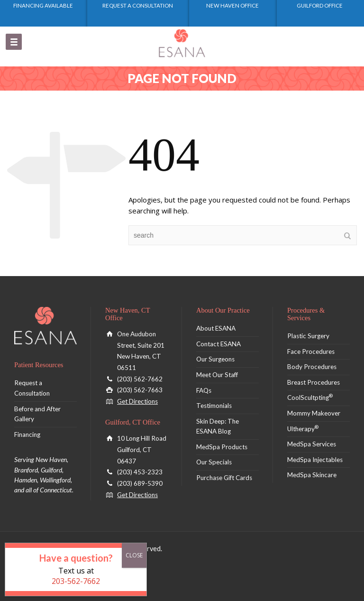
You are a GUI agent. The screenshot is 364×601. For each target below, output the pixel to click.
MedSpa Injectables (315, 460)
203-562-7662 (76, 581)
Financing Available (43, 5)
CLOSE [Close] (134, 555)
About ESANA (216, 328)
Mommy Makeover (314, 413)
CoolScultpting (310, 398)
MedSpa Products (222, 447)
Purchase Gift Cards (224, 478)
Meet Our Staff (217, 375)
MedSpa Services (312, 444)
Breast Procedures (314, 382)
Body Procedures (312, 367)
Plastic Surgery (308, 336)
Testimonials (214, 406)
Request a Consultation (138, 5)
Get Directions (137, 401)
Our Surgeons (215, 359)
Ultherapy (303, 429)
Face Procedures (311, 351)
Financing (27, 435)
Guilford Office (320, 5)
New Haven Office (232, 5)
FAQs (204, 390)
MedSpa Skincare (312, 475)
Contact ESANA (218, 344)
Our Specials (214, 462)
